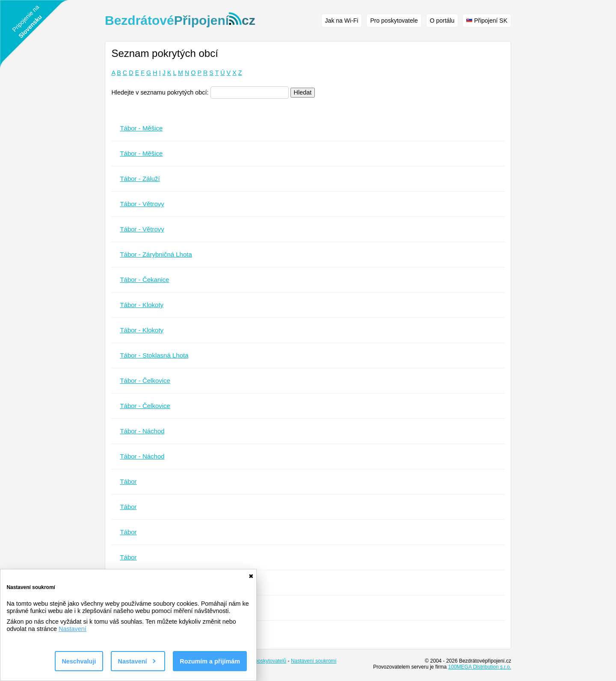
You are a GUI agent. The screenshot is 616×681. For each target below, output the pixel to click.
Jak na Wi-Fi (342, 21)
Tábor (128, 481)
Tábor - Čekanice (144, 280)
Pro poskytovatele (394, 21)
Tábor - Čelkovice (145, 380)
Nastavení (73, 629)
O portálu (442, 21)
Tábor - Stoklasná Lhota (154, 355)
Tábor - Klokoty (142, 305)
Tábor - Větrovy (142, 204)
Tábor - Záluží (140, 179)
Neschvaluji (79, 661)
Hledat (303, 92)
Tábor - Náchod (142, 431)
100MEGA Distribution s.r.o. (480, 667)
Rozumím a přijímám (210, 661)
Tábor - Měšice (141, 128)
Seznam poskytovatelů (261, 661)
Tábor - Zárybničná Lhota (156, 254)
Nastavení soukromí (314, 661)
